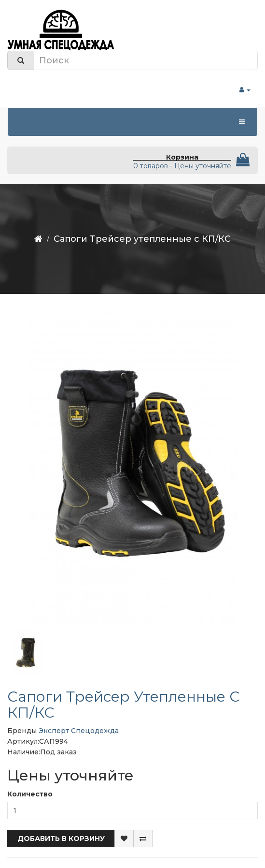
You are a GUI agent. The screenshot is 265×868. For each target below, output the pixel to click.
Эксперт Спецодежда (79, 731)
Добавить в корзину (61, 839)
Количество (30, 794)
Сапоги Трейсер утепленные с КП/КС (142, 239)
